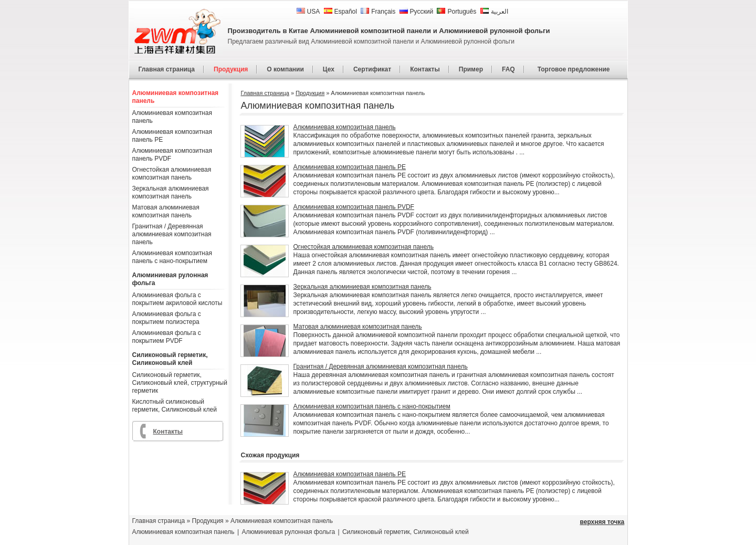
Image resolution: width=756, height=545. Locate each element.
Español (340, 12)
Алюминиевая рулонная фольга (170, 279)
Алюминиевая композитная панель (176, 97)
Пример (471, 69)
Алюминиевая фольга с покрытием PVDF (167, 337)
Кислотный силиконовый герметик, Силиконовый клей (175, 406)
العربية (494, 12)
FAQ (508, 69)
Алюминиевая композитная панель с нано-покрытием (172, 257)
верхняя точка (602, 522)
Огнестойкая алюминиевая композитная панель (172, 174)
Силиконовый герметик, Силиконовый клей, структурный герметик (180, 383)
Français (378, 12)
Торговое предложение (574, 69)
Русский (417, 12)
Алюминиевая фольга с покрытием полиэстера (167, 318)
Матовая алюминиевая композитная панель (166, 211)
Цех (329, 69)
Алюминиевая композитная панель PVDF (172, 155)
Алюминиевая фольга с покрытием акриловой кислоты (177, 299)
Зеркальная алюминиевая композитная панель (171, 192)
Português (456, 12)
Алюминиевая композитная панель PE (172, 136)
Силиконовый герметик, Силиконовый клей (170, 359)
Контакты (425, 69)
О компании (285, 69)
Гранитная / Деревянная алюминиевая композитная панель (172, 234)
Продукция (231, 69)
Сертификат (372, 69)
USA (308, 12)
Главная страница (167, 69)
